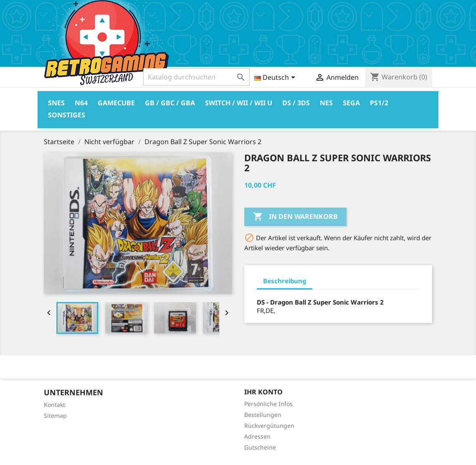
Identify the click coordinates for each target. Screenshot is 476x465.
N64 (81, 103)
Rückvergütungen (269, 426)
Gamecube (116, 103)
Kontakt (54, 405)
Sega (351, 103)
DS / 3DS (296, 103)
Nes (326, 103)
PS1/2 (379, 103)
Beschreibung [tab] (285, 281)
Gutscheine (260, 447)
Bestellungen (263, 415)
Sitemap (55, 415)
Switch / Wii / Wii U (239, 103)
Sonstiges (67, 115)
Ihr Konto (263, 392)
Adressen (257, 436)
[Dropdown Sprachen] (276, 78)
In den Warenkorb (295, 217)
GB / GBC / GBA (170, 103)
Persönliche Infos (268, 404)
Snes (56, 103)
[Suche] (196, 77)
